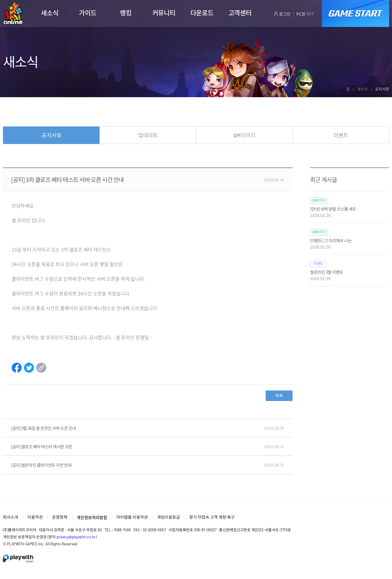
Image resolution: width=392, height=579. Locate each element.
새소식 (50, 13)
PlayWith (18, 558)
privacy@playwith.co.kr (76, 537)
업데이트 (148, 135)
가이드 (88, 13)
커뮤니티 (164, 13)
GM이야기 (244, 135)
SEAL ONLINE (13, 14)
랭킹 (126, 13)
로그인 (282, 14)
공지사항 (51, 135)
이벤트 (341, 135)
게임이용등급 (169, 517)
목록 (279, 396)
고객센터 (240, 13)
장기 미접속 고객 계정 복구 (212, 517)
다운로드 (202, 13)
